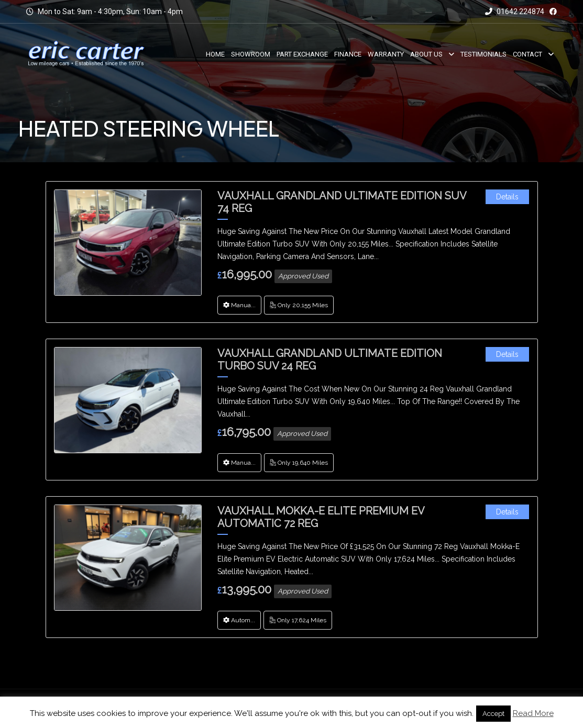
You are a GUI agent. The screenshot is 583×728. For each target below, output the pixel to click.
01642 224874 (515, 12)
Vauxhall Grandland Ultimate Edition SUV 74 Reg (342, 202)
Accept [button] (493, 714)
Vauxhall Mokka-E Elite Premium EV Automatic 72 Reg (321, 517)
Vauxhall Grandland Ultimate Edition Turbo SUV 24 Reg (330, 360)
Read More (533, 713)
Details (507, 197)
